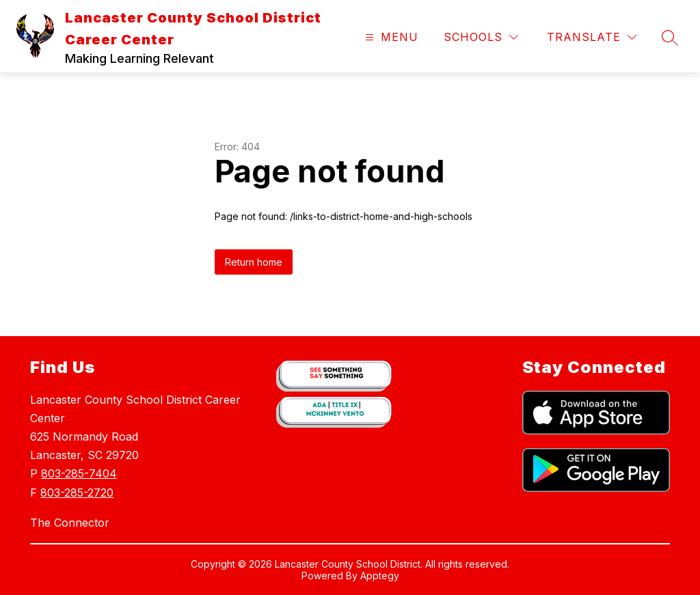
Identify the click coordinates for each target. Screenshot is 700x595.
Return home (254, 262)
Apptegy (380, 576)
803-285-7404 (79, 473)
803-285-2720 (77, 493)
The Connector (70, 523)
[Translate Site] (592, 37)
